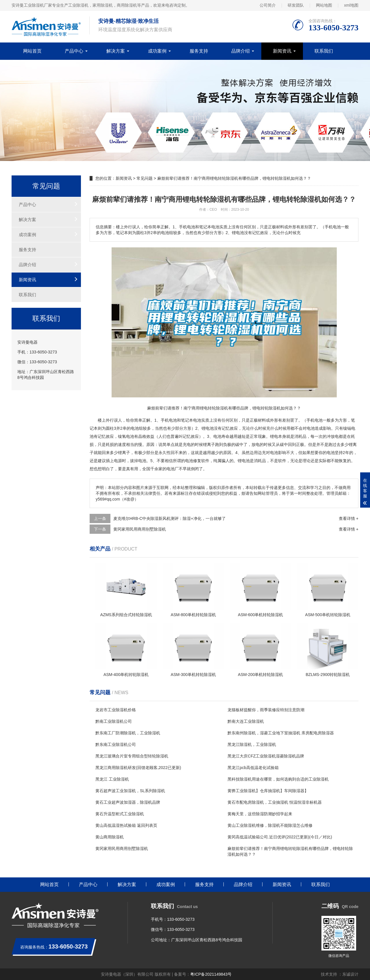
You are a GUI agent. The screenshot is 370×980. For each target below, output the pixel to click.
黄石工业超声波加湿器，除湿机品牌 (128, 802)
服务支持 (199, 51)
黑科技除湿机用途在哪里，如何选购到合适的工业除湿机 (278, 779)
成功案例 (157, 51)
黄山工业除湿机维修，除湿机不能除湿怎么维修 (270, 825)
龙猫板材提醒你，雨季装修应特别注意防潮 (266, 710)
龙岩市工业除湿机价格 (116, 710)
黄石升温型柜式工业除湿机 (120, 814)
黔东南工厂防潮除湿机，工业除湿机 (128, 733)
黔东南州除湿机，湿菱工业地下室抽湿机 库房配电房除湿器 (281, 733)
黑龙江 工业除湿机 (112, 779)
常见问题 (145, 178)
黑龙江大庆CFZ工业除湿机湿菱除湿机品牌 (266, 756)
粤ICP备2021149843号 (211, 974)
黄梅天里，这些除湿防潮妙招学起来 (260, 814)
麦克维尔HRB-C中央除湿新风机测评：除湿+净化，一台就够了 (170, 518)
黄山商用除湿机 (110, 837)
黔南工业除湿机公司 (114, 721)
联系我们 (324, 51)
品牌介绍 (240, 51)
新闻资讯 (282, 51)
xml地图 (351, 5)
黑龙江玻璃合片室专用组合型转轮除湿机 (132, 756)
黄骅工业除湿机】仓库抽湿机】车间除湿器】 (268, 791)
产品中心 (74, 51)
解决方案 (116, 51)
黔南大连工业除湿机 (246, 721)
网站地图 (324, 5)
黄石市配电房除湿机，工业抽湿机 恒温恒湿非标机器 (275, 802)
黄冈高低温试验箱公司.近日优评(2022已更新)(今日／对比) (280, 837)
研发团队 (296, 5)
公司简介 (268, 5)
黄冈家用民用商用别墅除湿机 (140, 529)
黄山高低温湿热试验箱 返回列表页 (126, 825)
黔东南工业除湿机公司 (116, 744)
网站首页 (32, 51)
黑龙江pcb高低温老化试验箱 (253, 768)
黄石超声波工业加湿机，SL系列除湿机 (130, 791)
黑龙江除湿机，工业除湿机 (252, 744)
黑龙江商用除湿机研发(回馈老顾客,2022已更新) (138, 768)
